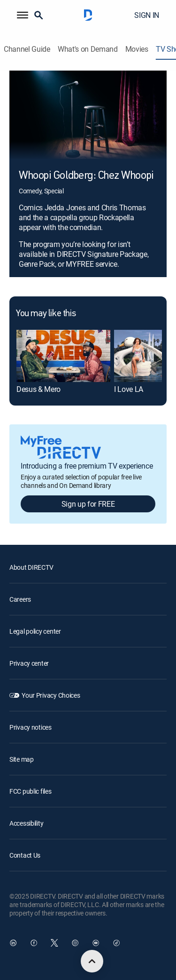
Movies (137, 49)
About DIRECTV (31, 567)
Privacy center (29, 663)
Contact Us (25, 855)
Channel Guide (27, 49)
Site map (22, 759)
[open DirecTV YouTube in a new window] (96, 943)
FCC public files (31, 791)
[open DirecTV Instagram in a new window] (75, 943)
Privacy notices (31, 727)
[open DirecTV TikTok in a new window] (116, 943)
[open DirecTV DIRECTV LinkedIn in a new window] (13, 943)
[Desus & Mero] (63, 356)
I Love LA (129, 389)
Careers (20, 599)
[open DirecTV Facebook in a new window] (34, 943)
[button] (23, 15)
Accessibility (26, 823)
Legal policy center (35, 631)
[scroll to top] (92, 961)
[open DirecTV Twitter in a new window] (54, 943)
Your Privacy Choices (51, 695)
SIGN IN (147, 15)
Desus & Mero (38, 389)
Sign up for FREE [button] (88, 504)
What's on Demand (88, 49)
